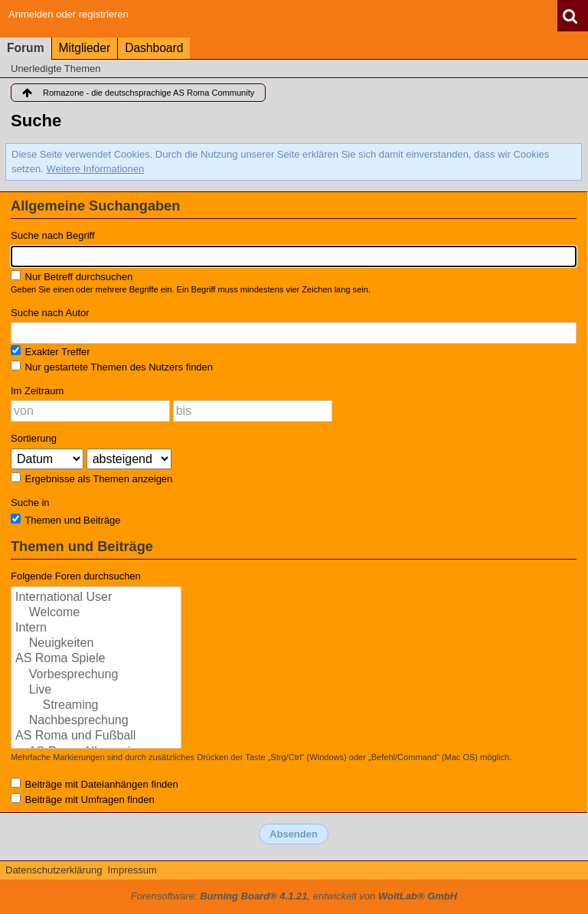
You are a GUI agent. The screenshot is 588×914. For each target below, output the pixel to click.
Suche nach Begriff (53, 235)
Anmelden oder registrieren (69, 14)
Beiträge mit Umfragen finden (83, 799)
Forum (26, 48)
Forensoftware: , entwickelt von (294, 896)
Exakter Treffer (51, 351)
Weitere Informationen (96, 169)
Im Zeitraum (37, 391)
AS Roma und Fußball (96, 736)
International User (96, 598)
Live (96, 690)
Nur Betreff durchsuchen (72, 276)
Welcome (96, 613)
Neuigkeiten (96, 644)
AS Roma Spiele (96, 659)
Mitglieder (85, 48)
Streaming (96, 706)
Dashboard (154, 48)
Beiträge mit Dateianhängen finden (95, 784)
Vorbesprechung (96, 675)
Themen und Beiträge (65, 520)
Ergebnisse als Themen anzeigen (91, 478)
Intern (96, 628)
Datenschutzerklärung (54, 870)
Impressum (132, 870)
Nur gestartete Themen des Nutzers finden (112, 367)
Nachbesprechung (96, 721)
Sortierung (34, 438)
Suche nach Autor (50, 313)
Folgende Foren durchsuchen (76, 576)
